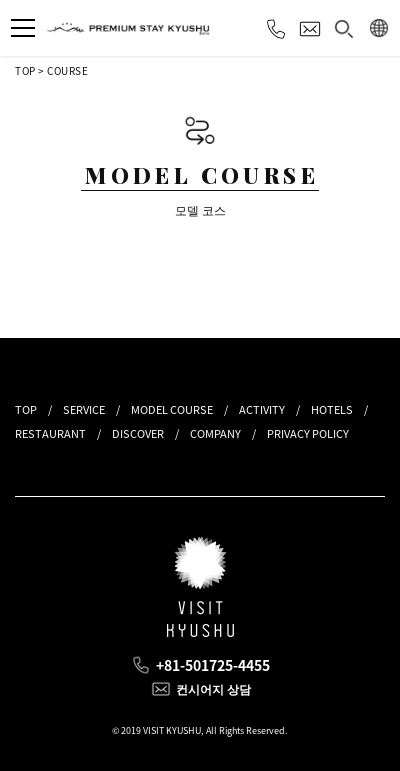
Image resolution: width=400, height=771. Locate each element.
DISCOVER (138, 433)
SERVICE (84, 409)
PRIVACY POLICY (308, 433)
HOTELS (332, 409)
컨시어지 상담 (213, 689)
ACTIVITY (262, 409)
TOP (25, 70)
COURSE (67, 70)
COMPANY (215, 433)
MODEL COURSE (172, 409)
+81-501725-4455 (213, 665)
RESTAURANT (50, 433)
